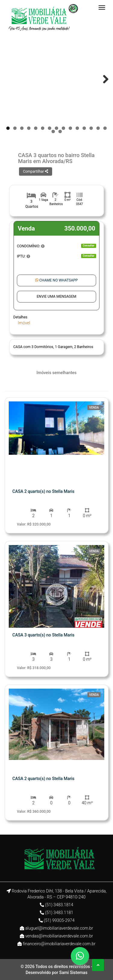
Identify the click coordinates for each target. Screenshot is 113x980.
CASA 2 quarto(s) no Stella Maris (43, 491)
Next (103, 79)
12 (84, 128)
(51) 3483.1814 (59, 905)
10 (70, 128)
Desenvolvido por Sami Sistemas (56, 973)
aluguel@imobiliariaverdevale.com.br (59, 928)
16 (53, 131)
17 (60, 131)
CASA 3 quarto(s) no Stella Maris (43, 635)
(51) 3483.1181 (59, 913)
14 (98, 128)
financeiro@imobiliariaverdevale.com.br (59, 944)
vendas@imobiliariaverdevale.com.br (59, 936)
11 (77, 128)
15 (105, 128)
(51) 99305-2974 (59, 920)
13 (91, 128)
